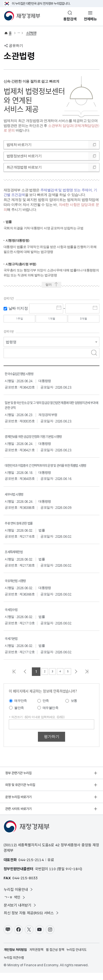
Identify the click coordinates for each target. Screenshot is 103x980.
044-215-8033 (25, 885)
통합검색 (70, 19)
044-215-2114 (31, 867)
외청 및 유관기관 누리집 (20, 792)
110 (52, 876)
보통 (74, 708)
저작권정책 (36, 957)
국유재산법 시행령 (18, 587)
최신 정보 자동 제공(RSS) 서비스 (31, 920)
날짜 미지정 (18, 308)
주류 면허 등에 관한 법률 (23, 530)
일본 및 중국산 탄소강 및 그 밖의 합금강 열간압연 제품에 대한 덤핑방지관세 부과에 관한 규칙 (52, 407)
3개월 (84, 320)
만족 (46, 708)
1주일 (19, 320)
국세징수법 (13, 616)
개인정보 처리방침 (15, 957)
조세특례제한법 (16, 559)
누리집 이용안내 (19, 897)
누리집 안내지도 (76, 957)
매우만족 (21, 708)
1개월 (51, 320)
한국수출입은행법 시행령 (23, 376)
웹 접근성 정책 (55, 957)
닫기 (48, 285)
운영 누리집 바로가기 (18, 804)
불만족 (19, 715)
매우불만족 (50, 715)
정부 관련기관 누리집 (18, 780)
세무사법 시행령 (17, 501)
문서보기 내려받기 (20, 912)
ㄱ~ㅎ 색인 (15, 904)
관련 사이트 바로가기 (18, 816)
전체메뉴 (90, 19)
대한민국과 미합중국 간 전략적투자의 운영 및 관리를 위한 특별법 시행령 (51, 470)
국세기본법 (13, 645)
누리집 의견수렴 (14, 965)
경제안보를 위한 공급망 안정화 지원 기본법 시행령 (42, 438)
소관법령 (31, 33)
